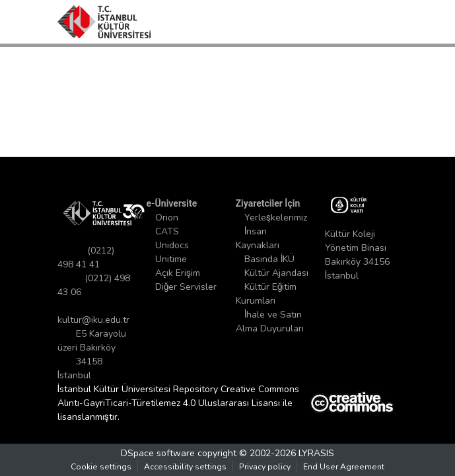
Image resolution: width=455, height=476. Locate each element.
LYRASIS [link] (316, 453)
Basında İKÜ (272, 273)
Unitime (174, 259)
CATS (170, 231)
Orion (169, 218)
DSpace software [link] (158, 453)
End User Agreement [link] (344, 467)
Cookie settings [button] (101, 467)
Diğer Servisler (189, 287)
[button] (104, 22)
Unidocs (175, 245)
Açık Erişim (180, 273)
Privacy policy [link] (265, 467)
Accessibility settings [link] (185, 467)
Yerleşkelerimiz (267, 231)
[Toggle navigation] (380, 22)
